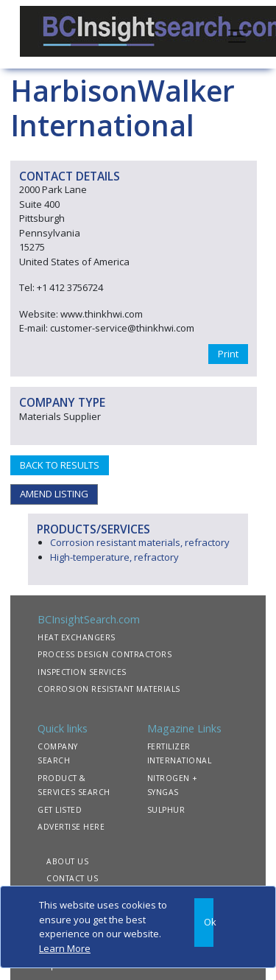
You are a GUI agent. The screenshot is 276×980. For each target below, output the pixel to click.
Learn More (65, 948)
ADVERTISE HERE (71, 827)
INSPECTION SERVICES (82, 672)
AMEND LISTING (54, 494)
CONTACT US (72, 878)
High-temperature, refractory (114, 557)
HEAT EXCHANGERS (77, 637)
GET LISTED (60, 810)
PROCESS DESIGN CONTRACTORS (105, 654)
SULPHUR (166, 810)
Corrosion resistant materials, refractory (140, 542)
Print (228, 354)
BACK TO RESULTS (60, 465)
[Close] (204, 923)
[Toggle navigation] (237, 35)
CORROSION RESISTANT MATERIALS (109, 689)
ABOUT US (67, 861)
